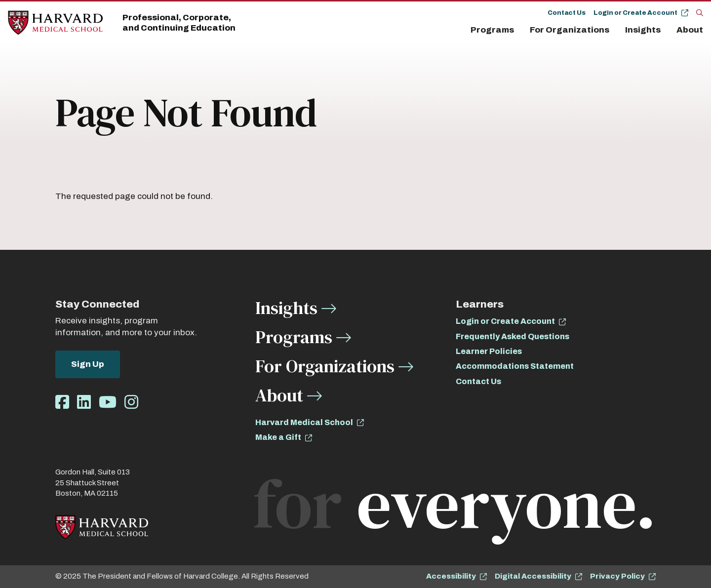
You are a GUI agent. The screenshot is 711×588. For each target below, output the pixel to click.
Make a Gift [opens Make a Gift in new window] (278, 437)
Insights (643, 30)
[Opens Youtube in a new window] (108, 403)
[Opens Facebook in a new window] (62, 403)
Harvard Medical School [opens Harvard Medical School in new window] (304, 422)
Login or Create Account (635, 13)
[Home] (55, 23)
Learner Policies (489, 351)
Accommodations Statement (515, 366)
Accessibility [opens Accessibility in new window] (451, 576)
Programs (492, 30)
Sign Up (88, 364)
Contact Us (567, 13)
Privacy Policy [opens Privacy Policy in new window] (617, 576)
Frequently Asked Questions (513, 336)
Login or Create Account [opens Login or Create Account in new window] (505, 321)
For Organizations (570, 30)
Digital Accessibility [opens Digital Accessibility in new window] (533, 576)
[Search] (700, 12)
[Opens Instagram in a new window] (131, 403)
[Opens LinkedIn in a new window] (84, 403)
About (690, 30)
